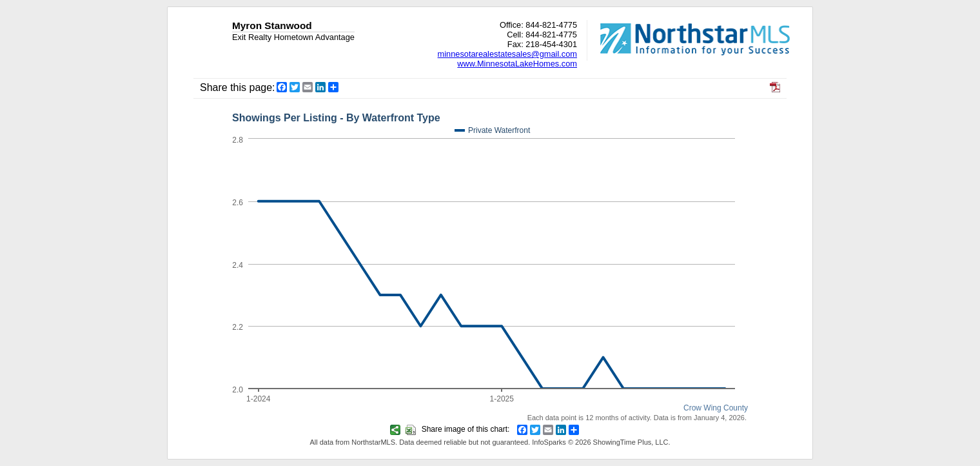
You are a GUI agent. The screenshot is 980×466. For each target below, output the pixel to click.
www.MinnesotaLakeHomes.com (517, 64)
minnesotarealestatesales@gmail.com (507, 54)
